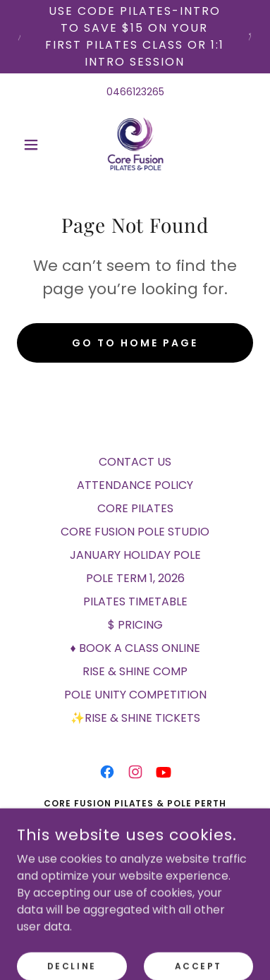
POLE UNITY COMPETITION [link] (135, 695)
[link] (135, 145)
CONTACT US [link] (135, 462)
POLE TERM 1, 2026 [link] (135, 578)
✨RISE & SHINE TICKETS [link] (135, 718)
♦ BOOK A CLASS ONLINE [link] (135, 648)
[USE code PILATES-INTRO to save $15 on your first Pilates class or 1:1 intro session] (135, 37)
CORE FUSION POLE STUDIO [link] (135, 532)
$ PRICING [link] (135, 625)
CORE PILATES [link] (135, 508)
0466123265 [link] (135, 92)
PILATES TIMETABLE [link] (135, 601)
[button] (35, 145)
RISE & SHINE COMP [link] (135, 671)
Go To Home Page (135, 343)
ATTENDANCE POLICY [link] (135, 485)
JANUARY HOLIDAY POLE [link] (135, 555)
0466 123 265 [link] (135, 864)
